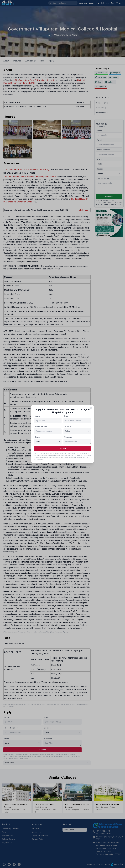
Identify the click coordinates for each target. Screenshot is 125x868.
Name (37, 416)
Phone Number (41, 427)
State (37, 437)
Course (67, 427)
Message (68, 437)
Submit (63, 448)
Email (67, 416)
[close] (91, 408)
